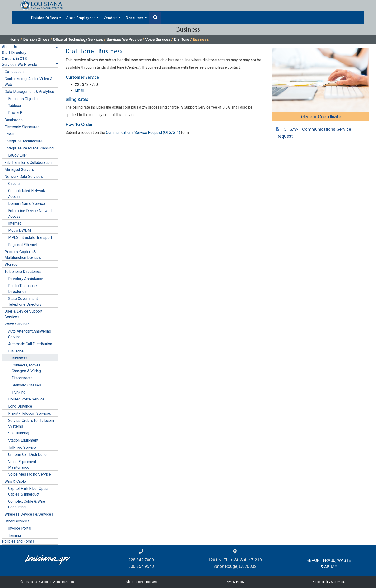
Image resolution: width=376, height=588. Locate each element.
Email (9, 134)
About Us (10, 47)
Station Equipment (23, 440)
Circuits (14, 184)
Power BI (16, 113)
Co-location (14, 72)
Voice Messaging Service (29, 474)
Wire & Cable (15, 481)
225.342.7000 (141, 560)
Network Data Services (24, 176)
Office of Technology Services (78, 40)
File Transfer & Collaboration (28, 162)
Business (19, 358)
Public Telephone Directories (22, 289)
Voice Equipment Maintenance (22, 465)
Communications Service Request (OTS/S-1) (143, 133)
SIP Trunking (19, 433)
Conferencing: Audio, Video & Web (29, 82)
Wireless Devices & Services (29, 514)
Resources (135, 18)
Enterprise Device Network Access (30, 214)
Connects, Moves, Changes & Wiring (26, 368)
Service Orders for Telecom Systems (31, 423)
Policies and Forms (18, 541)
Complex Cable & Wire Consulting (27, 504)
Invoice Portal (20, 528)
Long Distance (20, 406)
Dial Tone (182, 40)
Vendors (111, 18)
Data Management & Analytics (29, 92)
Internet (14, 223)
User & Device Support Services (23, 314)
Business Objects (23, 99)
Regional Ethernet (23, 245)
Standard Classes (26, 385)
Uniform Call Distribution (28, 455)
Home (14, 40)
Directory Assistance (26, 279)
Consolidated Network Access (27, 194)
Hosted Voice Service (26, 399)
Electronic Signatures (22, 127)
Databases (14, 120)
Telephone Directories (23, 272)
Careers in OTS (14, 59)
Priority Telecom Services (30, 413)
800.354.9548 (141, 566)
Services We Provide (124, 40)
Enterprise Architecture (24, 141)
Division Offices (45, 18)
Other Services (17, 521)
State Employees (81, 18)
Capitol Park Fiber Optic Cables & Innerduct (28, 491)
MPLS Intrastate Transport (30, 238)
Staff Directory (14, 53)
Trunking (19, 392)
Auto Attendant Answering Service (30, 334)
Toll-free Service (22, 447)
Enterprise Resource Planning (29, 148)
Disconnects (22, 378)
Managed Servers (19, 170)
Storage (11, 264)
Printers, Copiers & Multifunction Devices (23, 255)
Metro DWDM (19, 230)
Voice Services (158, 40)
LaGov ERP (17, 155)
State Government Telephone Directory (25, 301)
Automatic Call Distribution (30, 344)
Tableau (14, 106)
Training (14, 535)
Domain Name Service (26, 204)
